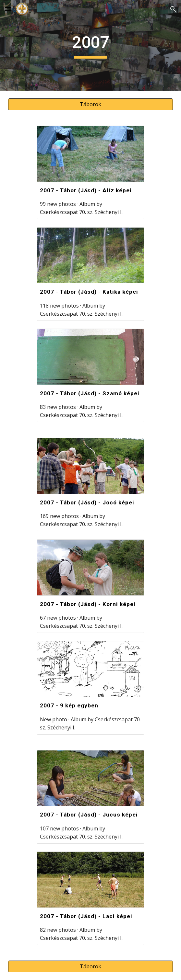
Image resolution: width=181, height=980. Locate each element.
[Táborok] (90, 104)
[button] (8, 9)
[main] (90, 45)
